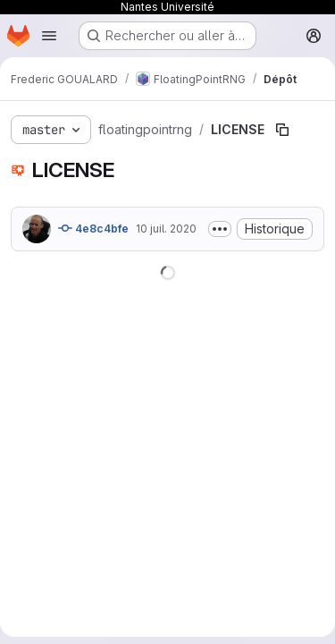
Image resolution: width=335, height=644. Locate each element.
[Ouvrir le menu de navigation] (49, 36)
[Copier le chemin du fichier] (282, 130)
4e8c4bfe (93, 228)
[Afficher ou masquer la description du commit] (220, 229)
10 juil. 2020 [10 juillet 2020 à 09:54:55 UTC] (166, 229)
